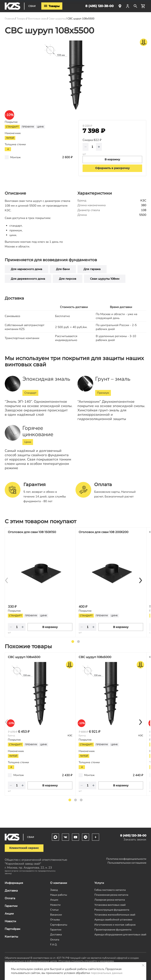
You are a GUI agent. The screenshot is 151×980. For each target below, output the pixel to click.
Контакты (11, 937)
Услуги (99, 883)
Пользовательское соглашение (127, 863)
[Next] (140, 580)
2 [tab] (78, 642)
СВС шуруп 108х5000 (95, 657)
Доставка (11, 891)
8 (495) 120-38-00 (99, 6)
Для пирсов (68, 279)
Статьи (54, 910)
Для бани (63, 269)
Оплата (10, 898)
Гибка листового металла (110, 890)
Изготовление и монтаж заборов (115, 925)
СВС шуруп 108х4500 (24, 657)
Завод (54, 890)
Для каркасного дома (26, 269)
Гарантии (11, 906)
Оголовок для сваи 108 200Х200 (104, 532)
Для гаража (92, 269)
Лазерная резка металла (110, 900)
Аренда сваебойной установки (113, 920)
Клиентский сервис (24, 848)
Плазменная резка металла (111, 895)
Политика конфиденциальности (126, 859)
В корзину (50, 627)
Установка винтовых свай (110, 905)
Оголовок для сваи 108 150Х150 (32, 532)
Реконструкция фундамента (112, 910)
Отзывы (55, 920)
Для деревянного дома (28, 279)
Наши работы (59, 895)
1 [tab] (73, 642)
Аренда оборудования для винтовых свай (120, 934)
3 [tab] (81, 800)
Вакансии (56, 915)
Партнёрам (12, 929)
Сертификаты (59, 925)
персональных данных (107, 973)
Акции (9, 914)
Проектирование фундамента (113, 930)
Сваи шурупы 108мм (105, 279)
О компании (59, 883)
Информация (14, 883)
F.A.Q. (54, 945)
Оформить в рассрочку (112, 168)
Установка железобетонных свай (115, 915)
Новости (10, 921)
